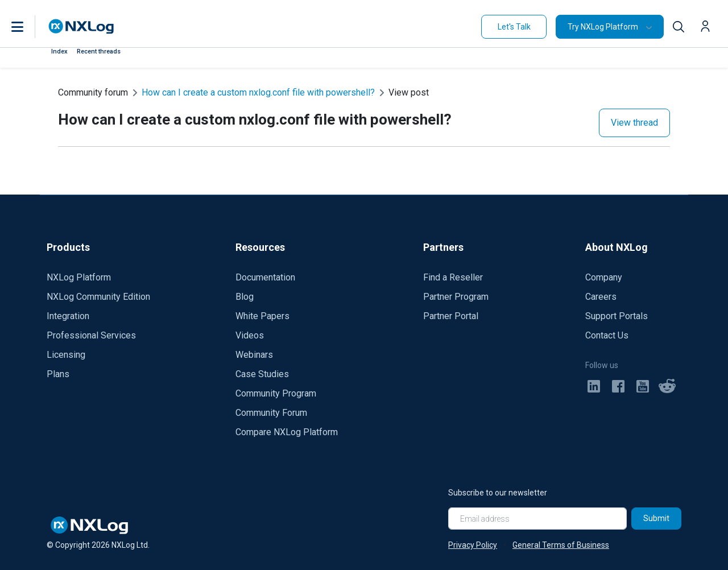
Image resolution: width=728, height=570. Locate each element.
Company (604, 277)
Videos (250, 335)
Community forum (93, 92)
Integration (68, 316)
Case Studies (262, 374)
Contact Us (607, 335)
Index (59, 51)
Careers (601, 297)
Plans (58, 374)
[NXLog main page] (81, 26)
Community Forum (271, 413)
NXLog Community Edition (98, 297)
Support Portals (617, 316)
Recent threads (99, 51)
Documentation (265, 277)
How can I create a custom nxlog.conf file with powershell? (258, 92)
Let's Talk (514, 27)
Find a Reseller (453, 277)
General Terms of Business (561, 545)
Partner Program (456, 297)
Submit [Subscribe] (656, 518)
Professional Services (91, 335)
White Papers (262, 316)
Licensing (66, 355)
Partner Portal (451, 316)
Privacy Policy (473, 545)
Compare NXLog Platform (287, 432)
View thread (634, 123)
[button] (29, 27)
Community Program (276, 393)
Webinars (254, 355)
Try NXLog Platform (603, 27)
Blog (245, 297)
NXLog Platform (79, 277)
